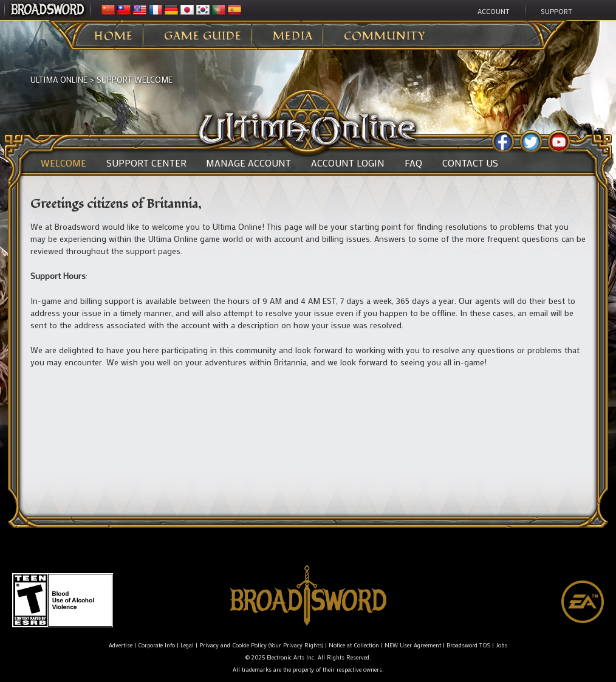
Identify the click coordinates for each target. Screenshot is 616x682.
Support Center (146, 163)
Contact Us (470, 163)
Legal (187, 645)
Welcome (63, 163)
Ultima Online (59, 79)
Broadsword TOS (468, 645)
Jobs (501, 645)
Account (494, 11)
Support (556, 11)
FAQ (413, 163)
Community (385, 36)
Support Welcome (135, 79)
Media (293, 36)
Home (114, 36)
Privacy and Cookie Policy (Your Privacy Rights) (261, 645)
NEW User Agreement (413, 645)
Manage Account (248, 163)
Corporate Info (156, 645)
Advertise (121, 645)
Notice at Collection (354, 645)
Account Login (348, 163)
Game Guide (203, 36)
